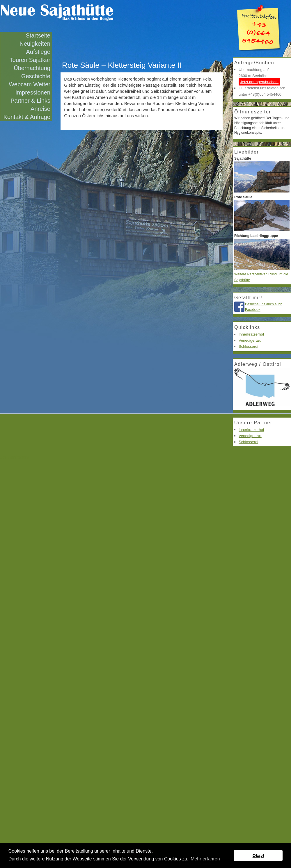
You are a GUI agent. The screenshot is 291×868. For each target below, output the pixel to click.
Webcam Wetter (30, 84)
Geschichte (36, 76)
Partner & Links (30, 101)
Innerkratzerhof (251, 334)
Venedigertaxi (250, 340)
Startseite (38, 35)
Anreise (40, 109)
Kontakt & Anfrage (27, 117)
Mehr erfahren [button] (205, 859)
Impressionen (33, 92)
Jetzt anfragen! (14, 457)
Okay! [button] (258, 855)
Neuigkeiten (35, 44)
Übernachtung (32, 68)
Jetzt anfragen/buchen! (259, 82)
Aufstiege (38, 52)
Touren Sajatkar (30, 60)
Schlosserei (248, 346)
